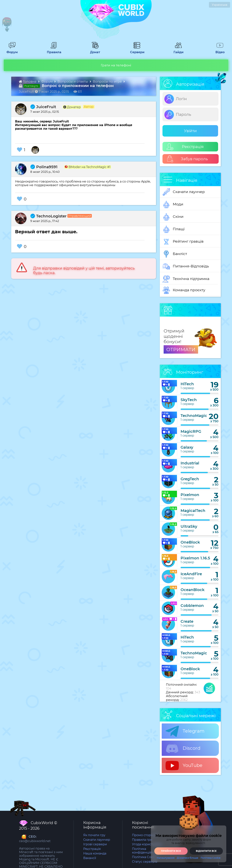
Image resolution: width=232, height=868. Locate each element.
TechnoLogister (48, 216)
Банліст (175, 254)
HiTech (187, 384)
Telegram (185, 731)
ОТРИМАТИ (181, 349)
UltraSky (189, 526)
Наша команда (95, 853)
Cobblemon (192, 606)
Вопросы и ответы (73, 81)
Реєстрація (185, 147)
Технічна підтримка (186, 279)
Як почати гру (94, 835)
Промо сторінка (145, 835)
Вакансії (90, 858)
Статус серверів (145, 862)
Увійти (190, 131)
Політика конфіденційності (146, 851)
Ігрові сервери (95, 844)
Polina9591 (44, 167)
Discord (183, 748)
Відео (218, 50)
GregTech (190, 479)
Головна (28, 81)
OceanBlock (193, 590)
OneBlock (190, 542)
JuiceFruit (43, 107)
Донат (94, 50)
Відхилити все (206, 851)
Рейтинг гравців (183, 242)
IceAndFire (191, 574)
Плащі (174, 229)
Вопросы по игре (108, 81)
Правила (53, 50)
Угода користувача (147, 844)
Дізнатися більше (188, 858)
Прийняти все (171, 851)
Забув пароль (187, 159)
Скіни (173, 217)
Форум (11, 50)
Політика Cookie (145, 857)
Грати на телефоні (116, 65)
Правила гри (142, 840)
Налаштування (166, 858)
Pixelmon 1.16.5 (195, 558)
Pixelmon (190, 495)
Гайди (177, 50)
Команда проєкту (184, 290)
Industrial (190, 463)
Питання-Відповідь (186, 266)
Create (187, 621)
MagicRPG (191, 431)
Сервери (136, 50)
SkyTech (189, 400)
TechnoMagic (194, 416)
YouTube (184, 766)
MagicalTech (193, 511)
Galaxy (187, 447)
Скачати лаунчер (184, 192)
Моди (173, 204)
